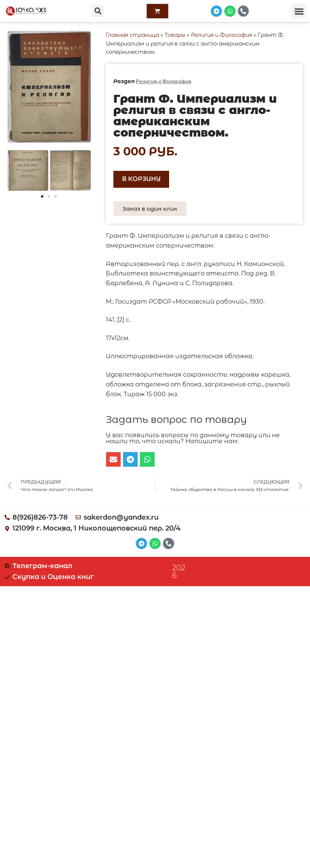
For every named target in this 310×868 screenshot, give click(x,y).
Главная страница (132, 35)
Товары (175, 35)
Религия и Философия (221, 35)
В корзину (141, 179)
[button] (97, 11)
